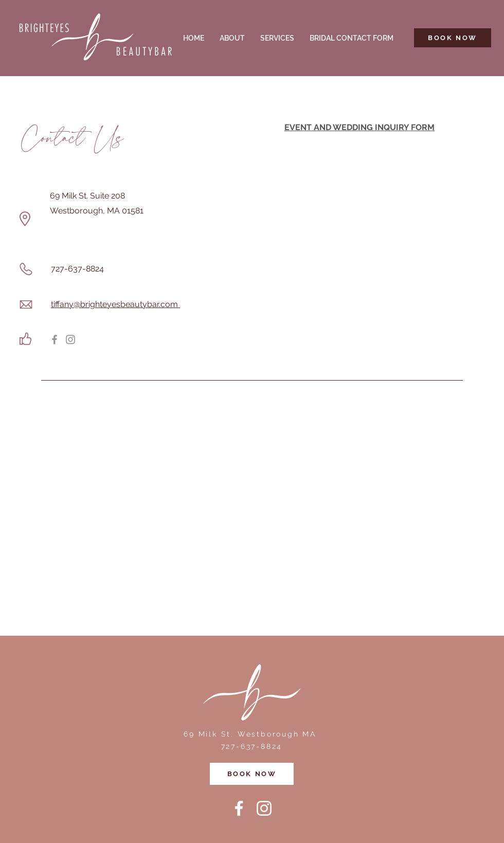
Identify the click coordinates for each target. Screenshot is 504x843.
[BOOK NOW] (453, 38)
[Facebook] (55, 339)
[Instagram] (70, 339)
